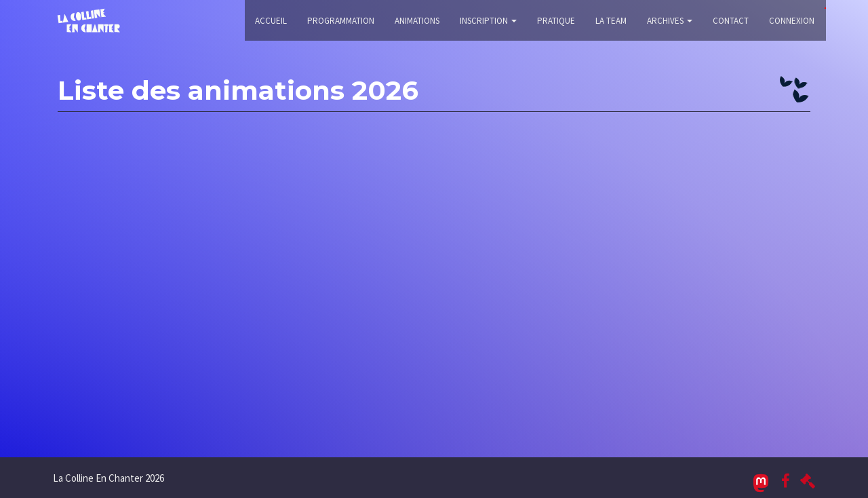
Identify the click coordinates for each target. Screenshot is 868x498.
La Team (611, 21)
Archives (670, 21)
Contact (731, 21)
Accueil (271, 21)
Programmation (341, 21)
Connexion (792, 21)
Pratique (556, 21)
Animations (417, 21)
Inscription (488, 21)
